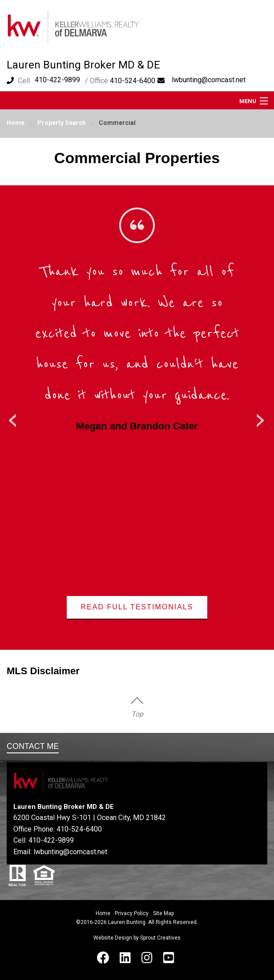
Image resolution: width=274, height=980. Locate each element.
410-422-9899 (57, 80)
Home (16, 123)
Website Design (113, 938)
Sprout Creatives (160, 938)
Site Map (163, 913)
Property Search (62, 123)
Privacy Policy (132, 913)
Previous (13, 417)
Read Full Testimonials (137, 607)
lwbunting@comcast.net (209, 80)
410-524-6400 (79, 829)
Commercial (117, 123)
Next (261, 417)
